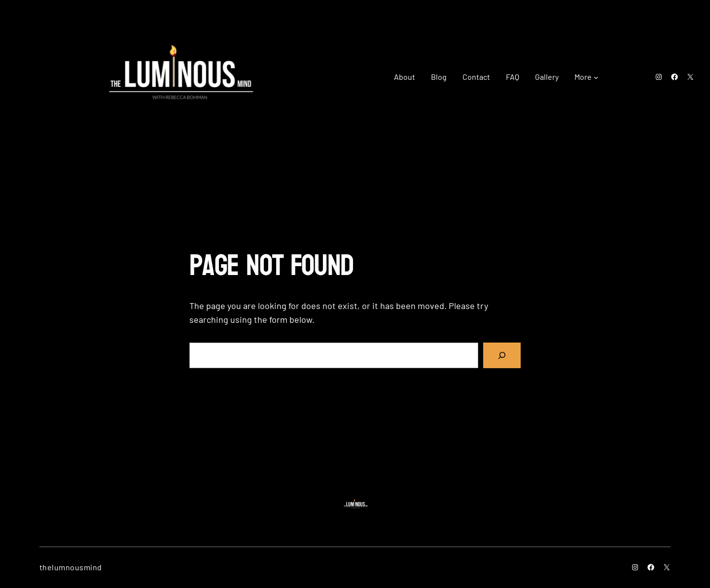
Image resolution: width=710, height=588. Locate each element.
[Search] (502, 355)
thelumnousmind (71, 567)
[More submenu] (596, 77)
